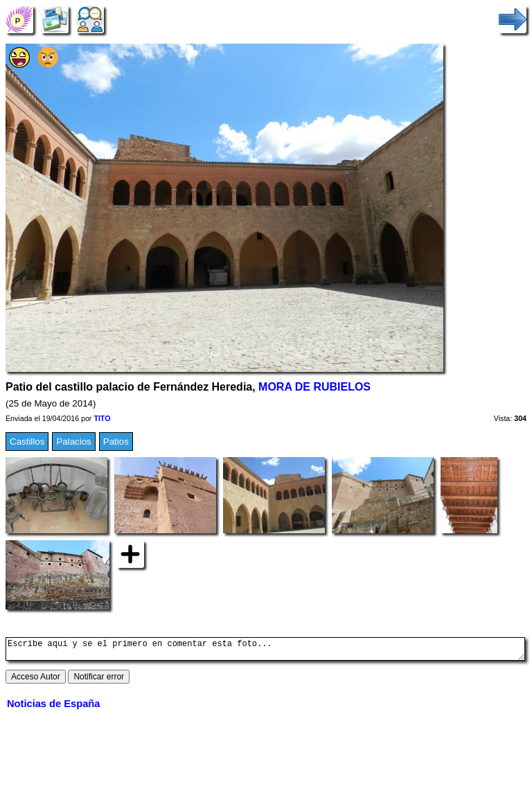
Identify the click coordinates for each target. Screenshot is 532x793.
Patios (116, 442)
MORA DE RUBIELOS (314, 387)
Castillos (27, 442)
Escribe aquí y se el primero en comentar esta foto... (265, 651)
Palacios (73, 442)
